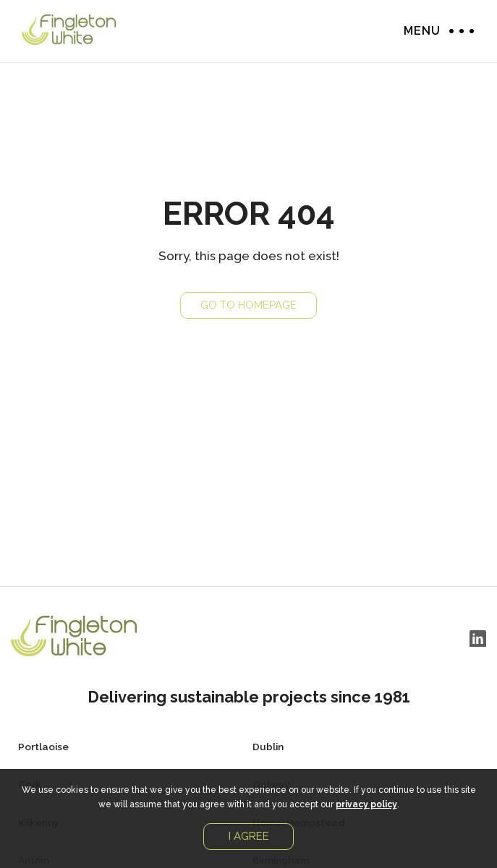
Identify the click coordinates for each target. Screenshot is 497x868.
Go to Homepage (248, 305)
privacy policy (366, 804)
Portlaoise (43, 747)
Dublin (268, 747)
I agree (249, 836)
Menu (458, 31)
